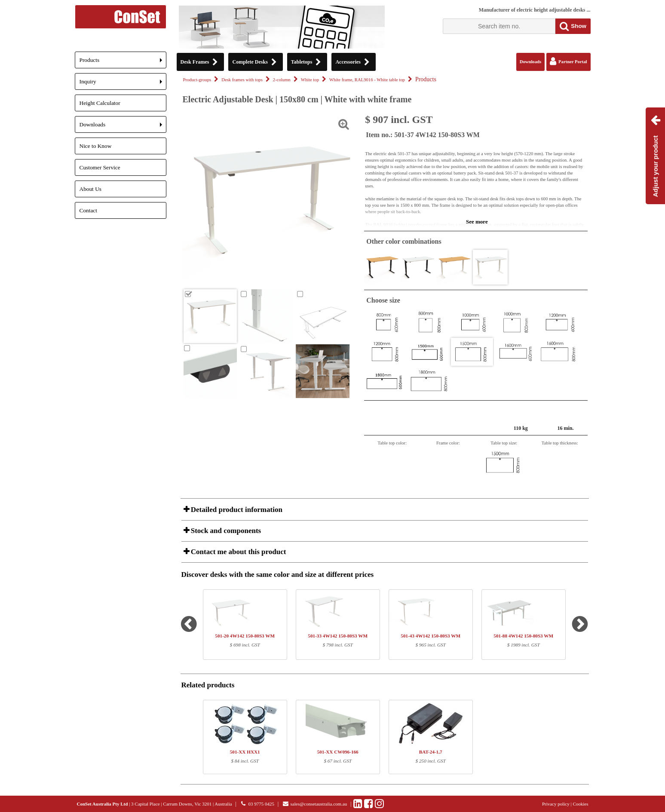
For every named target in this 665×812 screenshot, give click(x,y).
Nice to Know (96, 146)
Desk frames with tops (242, 80)
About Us (90, 189)
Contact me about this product (238, 552)
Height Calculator (100, 103)
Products (123, 63)
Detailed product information (236, 510)
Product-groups (197, 80)
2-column (282, 80)
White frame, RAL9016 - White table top (367, 80)
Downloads (123, 127)
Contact (88, 210)
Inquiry (123, 84)
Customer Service (100, 167)
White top (310, 80)
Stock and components (225, 531)
